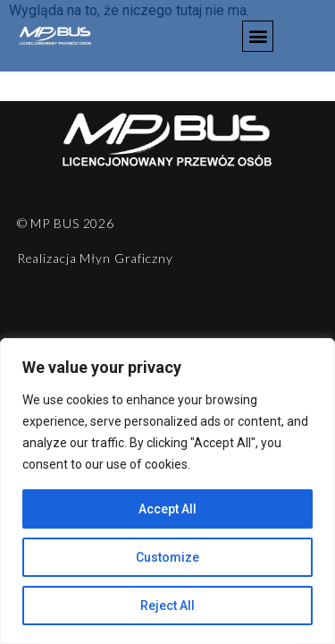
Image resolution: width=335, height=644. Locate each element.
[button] (258, 36)
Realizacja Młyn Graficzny (95, 258)
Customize (167, 557)
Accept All (167, 509)
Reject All (167, 606)
